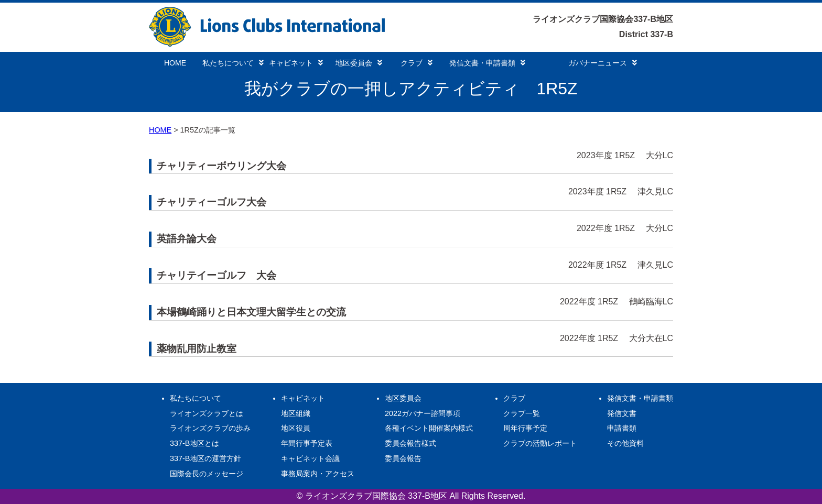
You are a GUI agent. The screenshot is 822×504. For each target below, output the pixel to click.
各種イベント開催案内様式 (429, 428)
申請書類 (622, 428)
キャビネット (296, 63)
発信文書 (622, 413)
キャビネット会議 (310, 458)
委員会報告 (403, 458)
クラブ (417, 63)
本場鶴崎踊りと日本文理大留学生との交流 (251, 312)
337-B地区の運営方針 (206, 458)
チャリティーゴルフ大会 (212, 202)
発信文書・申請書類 (487, 63)
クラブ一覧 (522, 413)
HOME (175, 63)
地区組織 (296, 413)
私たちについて (233, 63)
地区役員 (296, 428)
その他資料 (625, 443)
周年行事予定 (525, 428)
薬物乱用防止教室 (197, 349)
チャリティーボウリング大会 (221, 166)
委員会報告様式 (410, 443)
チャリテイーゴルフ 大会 (217, 275)
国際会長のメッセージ (207, 474)
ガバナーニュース (603, 63)
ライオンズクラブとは (207, 413)
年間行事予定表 (307, 443)
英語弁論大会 (187, 239)
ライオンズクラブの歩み (210, 428)
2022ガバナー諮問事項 (423, 413)
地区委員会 (359, 63)
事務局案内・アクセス (318, 474)
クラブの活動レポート (540, 443)
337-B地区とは (194, 443)
